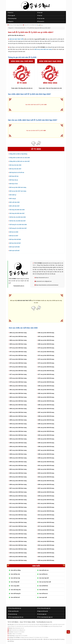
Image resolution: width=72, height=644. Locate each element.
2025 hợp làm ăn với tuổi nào (16, 172)
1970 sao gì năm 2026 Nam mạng (18, 348)
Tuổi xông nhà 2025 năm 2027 (17, 213)
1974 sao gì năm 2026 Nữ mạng (46, 363)
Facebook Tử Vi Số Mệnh (19, 632)
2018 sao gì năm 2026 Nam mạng (18, 530)
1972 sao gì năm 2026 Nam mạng (18, 355)
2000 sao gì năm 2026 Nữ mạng (46, 462)
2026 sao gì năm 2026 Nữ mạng (46, 560)
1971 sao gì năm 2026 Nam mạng (18, 352)
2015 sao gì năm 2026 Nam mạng (18, 519)
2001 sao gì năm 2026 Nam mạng (18, 465)
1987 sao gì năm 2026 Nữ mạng (46, 412)
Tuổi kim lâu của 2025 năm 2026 (17, 217)
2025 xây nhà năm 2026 (15, 165)
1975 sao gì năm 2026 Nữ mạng (46, 367)
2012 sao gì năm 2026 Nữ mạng (46, 507)
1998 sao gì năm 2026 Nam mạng (18, 454)
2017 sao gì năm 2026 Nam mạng (18, 526)
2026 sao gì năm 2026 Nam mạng (18, 560)
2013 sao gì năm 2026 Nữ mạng (46, 511)
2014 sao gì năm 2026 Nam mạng (18, 515)
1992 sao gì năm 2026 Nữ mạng (46, 431)
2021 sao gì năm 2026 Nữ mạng (46, 541)
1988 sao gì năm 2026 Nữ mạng (46, 416)
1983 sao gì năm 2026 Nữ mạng (46, 397)
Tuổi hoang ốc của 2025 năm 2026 (18, 225)
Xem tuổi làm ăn (43, 574)
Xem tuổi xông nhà (16, 590)
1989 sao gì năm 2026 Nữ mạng (46, 420)
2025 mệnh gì (12, 195)
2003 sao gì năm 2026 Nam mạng (18, 473)
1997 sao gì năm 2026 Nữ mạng (46, 450)
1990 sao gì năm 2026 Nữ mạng (46, 424)
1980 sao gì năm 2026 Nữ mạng (46, 386)
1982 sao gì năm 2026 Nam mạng (18, 393)
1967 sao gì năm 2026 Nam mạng (18, 336)
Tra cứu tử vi (41, 21)
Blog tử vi (11, 21)
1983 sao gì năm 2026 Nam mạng (18, 397)
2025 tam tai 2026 (13, 232)
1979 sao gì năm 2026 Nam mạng (18, 382)
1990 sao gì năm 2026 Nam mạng (18, 424)
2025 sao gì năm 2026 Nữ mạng (46, 557)
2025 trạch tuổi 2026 (14, 247)
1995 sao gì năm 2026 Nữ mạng (46, 443)
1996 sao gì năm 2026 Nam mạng (18, 447)
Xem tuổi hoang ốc (16, 594)
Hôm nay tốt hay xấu (13, 611)
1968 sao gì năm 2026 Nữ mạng (46, 340)
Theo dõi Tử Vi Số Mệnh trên (34, 25)
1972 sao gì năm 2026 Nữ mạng (46, 355)
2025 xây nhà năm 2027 (15, 169)
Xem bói (40, 16)
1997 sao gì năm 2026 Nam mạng (18, 450)
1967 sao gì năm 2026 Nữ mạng (46, 336)
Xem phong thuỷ (12, 19)
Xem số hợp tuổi (15, 582)
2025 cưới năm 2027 (14, 206)
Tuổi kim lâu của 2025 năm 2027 (17, 221)
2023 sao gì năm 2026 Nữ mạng (46, 549)
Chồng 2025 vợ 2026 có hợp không (18, 154)
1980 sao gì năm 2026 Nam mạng (18, 386)
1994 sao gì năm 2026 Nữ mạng (46, 439)
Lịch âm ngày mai (42, 614)
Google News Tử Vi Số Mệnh (21, 636)
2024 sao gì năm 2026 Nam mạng (18, 553)
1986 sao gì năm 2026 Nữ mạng (46, 409)
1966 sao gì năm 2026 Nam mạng (18, 333)
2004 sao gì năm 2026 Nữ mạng (46, 477)
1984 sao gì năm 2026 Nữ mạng (46, 401)
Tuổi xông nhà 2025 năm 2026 (17, 210)
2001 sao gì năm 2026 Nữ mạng (46, 465)
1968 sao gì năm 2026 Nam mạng (18, 340)
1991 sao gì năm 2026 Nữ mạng (46, 428)
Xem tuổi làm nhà (15, 574)
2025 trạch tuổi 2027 (14, 251)
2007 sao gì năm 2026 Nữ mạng (46, 488)
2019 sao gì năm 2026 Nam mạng (18, 534)
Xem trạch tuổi (43, 597)
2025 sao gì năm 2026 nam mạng (43, 49)
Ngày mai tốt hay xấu (43, 611)
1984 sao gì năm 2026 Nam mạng (18, 401)
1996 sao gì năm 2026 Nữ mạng (46, 447)
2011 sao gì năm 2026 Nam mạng (18, 503)
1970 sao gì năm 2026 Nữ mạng (46, 348)
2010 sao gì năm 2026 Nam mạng (18, 500)
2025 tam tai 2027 (13, 236)
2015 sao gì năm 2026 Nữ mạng (46, 519)
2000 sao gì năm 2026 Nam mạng (18, 462)
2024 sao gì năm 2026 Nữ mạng (46, 553)
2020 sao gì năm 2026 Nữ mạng (46, 538)
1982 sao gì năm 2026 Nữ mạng (46, 393)
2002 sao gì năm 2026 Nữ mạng (46, 469)
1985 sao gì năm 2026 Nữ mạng (46, 405)
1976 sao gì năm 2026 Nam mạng (18, 371)
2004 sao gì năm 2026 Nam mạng (18, 477)
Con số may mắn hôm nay (15, 608)
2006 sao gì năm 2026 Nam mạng (18, 484)
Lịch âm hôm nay (13, 614)
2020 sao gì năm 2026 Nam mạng (18, 538)
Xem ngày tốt (11, 16)
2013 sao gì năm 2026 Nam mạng (18, 511)
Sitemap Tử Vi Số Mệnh (34, 637)
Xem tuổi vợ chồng (16, 570)
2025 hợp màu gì (13, 180)
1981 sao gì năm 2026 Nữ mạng (46, 390)
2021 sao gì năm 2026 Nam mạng (18, 541)
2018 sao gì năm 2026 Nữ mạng (46, 530)
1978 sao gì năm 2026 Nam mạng (18, 378)
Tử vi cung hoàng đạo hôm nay (16, 617)
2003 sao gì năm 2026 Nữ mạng (46, 473)
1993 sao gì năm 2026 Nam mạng (18, 435)
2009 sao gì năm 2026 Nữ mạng (46, 496)
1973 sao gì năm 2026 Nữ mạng (46, 359)
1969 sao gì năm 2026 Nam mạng (18, 344)
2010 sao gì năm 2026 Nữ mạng (46, 500)
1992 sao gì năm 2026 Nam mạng (18, 431)
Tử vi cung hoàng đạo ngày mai (45, 617)
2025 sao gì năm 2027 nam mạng (17, 191)
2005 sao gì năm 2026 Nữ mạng (46, 481)
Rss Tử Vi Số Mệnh (44, 637)
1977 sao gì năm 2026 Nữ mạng (46, 374)
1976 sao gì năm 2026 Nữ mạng (46, 371)
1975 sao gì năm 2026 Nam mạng (18, 367)
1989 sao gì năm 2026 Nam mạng (18, 420)
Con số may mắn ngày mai (44, 608)
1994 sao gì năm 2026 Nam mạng (18, 439)
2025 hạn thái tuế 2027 (15, 243)
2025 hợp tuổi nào (13, 176)
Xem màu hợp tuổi (44, 578)
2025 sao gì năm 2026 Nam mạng (18, 557)
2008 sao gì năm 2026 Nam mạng (18, 492)
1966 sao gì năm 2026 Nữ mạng (46, 333)
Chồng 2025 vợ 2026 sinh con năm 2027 (19, 161)
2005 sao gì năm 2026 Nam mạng (18, 481)
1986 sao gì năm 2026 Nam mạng (18, 409)
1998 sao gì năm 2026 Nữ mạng (46, 454)
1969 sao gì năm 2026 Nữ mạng (46, 344)
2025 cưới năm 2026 (14, 202)
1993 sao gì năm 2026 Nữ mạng (46, 435)
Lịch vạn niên (41, 19)
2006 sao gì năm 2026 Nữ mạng (46, 484)
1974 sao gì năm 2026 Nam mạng (18, 363)
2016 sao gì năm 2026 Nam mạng (18, 522)
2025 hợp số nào (13, 184)
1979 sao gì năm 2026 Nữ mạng (46, 382)
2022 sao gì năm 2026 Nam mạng (18, 545)
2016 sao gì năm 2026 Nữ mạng (46, 522)
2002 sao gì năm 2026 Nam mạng (18, 469)
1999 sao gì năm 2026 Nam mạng (18, 458)
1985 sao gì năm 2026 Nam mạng (18, 405)
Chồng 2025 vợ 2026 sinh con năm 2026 (19, 158)
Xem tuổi (40, 13)
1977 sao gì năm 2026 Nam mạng (18, 374)
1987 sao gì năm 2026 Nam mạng (18, 412)
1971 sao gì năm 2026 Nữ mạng (46, 352)
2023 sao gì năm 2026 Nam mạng (18, 549)
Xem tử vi (10, 13)
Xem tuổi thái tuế (15, 597)
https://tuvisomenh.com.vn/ (18, 628)
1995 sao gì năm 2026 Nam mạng (18, 443)
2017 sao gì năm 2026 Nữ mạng (46, 526)
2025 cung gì (12, 199)
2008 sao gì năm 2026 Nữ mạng (46, 492)
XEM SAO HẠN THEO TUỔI (16, 39)
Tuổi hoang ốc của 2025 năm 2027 (18, 228)
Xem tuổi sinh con (44, 570)
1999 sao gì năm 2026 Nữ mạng (46, 458)
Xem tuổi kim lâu (44, 590)
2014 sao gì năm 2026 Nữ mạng (46, 515)
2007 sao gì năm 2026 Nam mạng (18, 488)
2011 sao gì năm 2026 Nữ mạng (46, 503)
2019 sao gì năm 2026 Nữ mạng (46, 534)
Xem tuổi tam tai (43, 594)
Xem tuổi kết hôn (44, 586)
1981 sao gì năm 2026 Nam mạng (18, 390)
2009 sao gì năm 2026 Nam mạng (18, 496)
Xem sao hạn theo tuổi (45, 582)
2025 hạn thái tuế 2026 (15, 239)
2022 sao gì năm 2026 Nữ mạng (46, 545)
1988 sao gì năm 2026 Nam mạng (18, 416)
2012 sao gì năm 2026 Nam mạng (18, 507)
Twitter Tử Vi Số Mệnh (17, 634)
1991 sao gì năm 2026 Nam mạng (18, 428)
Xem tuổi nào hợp (15, 578)
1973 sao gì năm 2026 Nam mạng (18, 359)
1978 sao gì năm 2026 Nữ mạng (46, 378)
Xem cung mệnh (15, 586)
